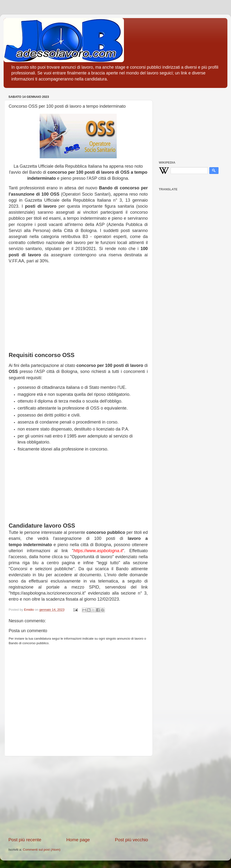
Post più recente (25, 840)
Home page (78, 840)
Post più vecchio (131, 840)
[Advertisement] (78, 306)
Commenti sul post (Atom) (42, 850)
